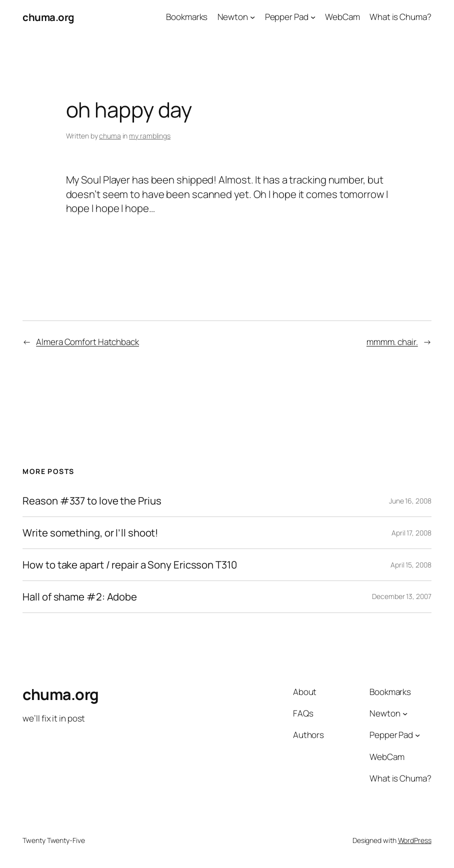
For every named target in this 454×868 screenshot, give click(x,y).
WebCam (342, 17)
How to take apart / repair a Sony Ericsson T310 (129, 565)
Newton (233, 17)
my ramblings (150, 136)
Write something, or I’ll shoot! (90, 533)
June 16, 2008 (410, 501)
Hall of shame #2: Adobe (80, 597)
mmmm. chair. (392, 342)
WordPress (415, 840)
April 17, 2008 (411, 533)
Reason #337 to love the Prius (92, 501)
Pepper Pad (287, 17)
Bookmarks (187, 17)
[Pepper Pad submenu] (313, 17)
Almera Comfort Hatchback (87, 342)
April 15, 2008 (411, 565)
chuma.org (48, 17)
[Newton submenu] (252, 17)
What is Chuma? (400, 17)
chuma (110, 136)
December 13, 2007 (401, 596)
